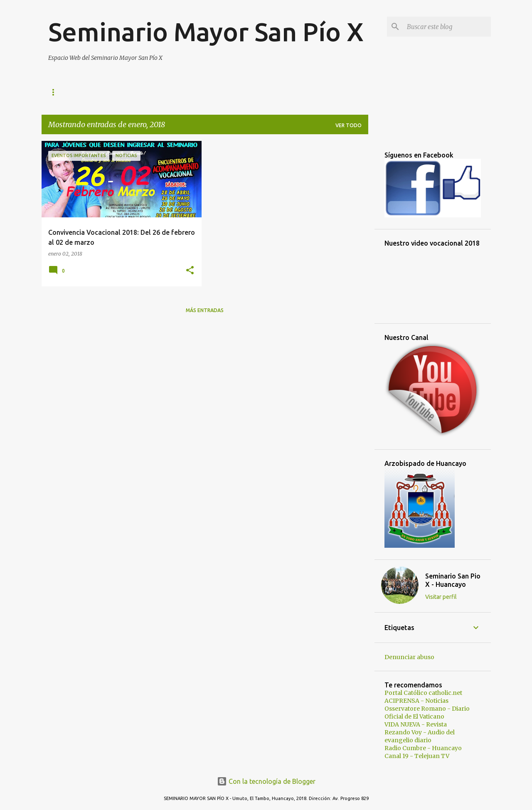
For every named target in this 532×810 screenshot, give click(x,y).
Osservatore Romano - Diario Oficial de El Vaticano (427, 713)
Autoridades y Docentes (316, 92)
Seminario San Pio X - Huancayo (453, 580)
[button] (190, 271)
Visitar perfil (441, 597)
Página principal (72, 92)
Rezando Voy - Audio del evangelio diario (420, 736)
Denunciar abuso (409, 657)
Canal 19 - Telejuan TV (417, 756)
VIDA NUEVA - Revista (416, 724)
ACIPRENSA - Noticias (416, 701)
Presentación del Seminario (221, 92)
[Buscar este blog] (447, 27)
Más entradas (205, 310)
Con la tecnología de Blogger (266, 781)
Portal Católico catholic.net (423, 693)
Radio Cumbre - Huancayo (423, 748)
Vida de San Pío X (138, 92)
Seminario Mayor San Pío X (206, 32)
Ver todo (349, 125)
